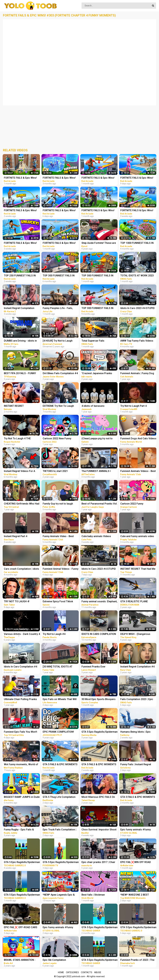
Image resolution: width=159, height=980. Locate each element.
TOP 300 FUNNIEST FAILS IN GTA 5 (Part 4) (97, 308)
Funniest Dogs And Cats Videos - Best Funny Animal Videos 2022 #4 (138, 439)
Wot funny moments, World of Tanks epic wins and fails (21, 765)
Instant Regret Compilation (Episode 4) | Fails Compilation (21, 308)
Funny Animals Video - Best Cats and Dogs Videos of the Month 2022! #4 (59, 537)
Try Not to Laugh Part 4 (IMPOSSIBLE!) (133, 406)
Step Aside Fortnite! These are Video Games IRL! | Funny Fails (99, 243)
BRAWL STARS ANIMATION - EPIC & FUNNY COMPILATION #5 (20, 960)
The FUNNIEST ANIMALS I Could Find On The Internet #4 (98, 471)
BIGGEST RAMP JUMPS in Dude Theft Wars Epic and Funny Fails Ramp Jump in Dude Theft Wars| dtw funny (22, 797)
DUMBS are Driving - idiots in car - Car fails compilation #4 (21, 341)
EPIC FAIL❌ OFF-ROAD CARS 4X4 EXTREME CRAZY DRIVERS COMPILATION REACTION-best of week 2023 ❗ (22, 928)
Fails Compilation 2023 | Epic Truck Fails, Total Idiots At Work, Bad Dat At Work (137, 700)
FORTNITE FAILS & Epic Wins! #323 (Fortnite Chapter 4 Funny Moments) (22, 178)
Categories (72, 972)
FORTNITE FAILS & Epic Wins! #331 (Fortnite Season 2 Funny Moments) (60, 211)
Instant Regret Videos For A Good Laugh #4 (19, 471)
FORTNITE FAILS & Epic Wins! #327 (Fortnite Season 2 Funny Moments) (138, 211)
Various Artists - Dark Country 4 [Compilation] (22, 634)
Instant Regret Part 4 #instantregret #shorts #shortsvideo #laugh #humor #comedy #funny (21, 537)
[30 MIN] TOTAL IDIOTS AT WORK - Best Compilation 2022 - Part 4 (60, 667)
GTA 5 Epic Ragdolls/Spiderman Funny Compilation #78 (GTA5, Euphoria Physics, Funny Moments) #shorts (138, 928)
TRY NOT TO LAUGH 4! (17, 601)
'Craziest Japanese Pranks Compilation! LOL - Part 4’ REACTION (97, 374)
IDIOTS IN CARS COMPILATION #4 (99, 634)
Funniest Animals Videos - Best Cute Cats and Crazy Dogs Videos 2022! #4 (138, 471)
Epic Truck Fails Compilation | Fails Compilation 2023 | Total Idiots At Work (60, 830)
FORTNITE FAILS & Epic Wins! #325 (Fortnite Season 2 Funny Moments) (60, 243)
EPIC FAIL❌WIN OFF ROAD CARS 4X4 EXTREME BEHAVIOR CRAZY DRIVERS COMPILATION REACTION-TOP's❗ (138, 862)
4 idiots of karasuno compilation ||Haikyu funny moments (97, 406)
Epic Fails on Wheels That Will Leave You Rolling (60, 700)
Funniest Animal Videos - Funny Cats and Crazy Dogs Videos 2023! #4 (61, 569)
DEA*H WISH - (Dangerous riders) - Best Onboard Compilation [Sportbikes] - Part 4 (138, 634)
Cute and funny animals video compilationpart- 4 (137, 537)
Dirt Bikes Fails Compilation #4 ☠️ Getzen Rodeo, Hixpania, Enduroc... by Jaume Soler (60, 374)
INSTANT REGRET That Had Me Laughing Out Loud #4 (138, 569)
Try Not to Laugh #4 (54, 634)
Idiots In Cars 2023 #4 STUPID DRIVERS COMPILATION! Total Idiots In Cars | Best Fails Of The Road (137, 308)
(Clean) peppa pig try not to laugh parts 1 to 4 (97, 439)
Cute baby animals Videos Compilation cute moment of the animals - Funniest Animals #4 (99, 537)
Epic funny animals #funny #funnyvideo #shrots (136, 830)
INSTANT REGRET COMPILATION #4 (14, 406)
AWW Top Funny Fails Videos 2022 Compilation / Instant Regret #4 (137, 341)
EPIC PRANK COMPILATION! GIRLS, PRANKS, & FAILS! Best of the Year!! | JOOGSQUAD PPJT (60, 732)
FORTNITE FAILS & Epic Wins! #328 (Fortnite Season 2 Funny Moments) (21, 243)
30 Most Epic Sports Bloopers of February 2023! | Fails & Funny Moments (99, 700)
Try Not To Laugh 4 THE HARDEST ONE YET (17, 439)
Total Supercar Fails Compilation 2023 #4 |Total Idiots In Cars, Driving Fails (97, 341)
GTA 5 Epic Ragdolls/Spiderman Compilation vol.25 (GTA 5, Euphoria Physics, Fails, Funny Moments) (100, 732)
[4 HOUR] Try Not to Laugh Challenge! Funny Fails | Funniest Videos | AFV (58, 341)
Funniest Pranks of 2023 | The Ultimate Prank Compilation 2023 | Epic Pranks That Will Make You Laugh (137, 960)
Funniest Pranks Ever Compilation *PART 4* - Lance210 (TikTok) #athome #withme (98, 667)
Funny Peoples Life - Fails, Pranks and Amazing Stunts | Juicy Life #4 (59, 308)
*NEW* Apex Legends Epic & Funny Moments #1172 (59, 895)
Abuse (98, 972)
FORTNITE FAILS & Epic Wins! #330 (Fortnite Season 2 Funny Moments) (138, 178)
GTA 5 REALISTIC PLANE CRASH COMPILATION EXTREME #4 (134, 602)
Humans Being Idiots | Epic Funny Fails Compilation (135, 732)
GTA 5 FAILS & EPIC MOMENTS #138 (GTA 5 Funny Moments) (138, 797)
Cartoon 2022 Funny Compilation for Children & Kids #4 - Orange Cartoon (138, 504)
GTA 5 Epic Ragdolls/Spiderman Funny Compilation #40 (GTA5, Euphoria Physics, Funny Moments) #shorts (22, 895)
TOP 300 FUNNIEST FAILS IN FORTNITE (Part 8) (59, 276)
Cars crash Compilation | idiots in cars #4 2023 (22, 569)
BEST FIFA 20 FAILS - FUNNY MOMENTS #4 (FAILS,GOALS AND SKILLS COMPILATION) (20, 374)
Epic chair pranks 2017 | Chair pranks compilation (98, 862)
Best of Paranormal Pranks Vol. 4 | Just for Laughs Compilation (100, 504)
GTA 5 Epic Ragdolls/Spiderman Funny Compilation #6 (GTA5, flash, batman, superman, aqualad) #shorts (61, 862)
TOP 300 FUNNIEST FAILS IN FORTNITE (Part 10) (97, 276)
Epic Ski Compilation (54, 960)
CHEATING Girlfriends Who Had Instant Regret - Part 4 (22, 504)
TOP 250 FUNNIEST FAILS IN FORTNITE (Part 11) (20, 276)
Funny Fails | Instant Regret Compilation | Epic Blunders (136, 765)
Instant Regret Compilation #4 (137, 667)
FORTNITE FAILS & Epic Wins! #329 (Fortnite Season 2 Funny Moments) (21, 211)
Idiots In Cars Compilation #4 (20, 667)
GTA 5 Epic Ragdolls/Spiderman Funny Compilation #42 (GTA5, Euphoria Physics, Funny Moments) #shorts (22, 862)
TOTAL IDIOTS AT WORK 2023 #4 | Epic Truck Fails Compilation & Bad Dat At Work (138, 276)
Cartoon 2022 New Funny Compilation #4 (57, 439)
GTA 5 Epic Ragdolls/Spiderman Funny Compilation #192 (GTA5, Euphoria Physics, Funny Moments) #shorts (100, 960)
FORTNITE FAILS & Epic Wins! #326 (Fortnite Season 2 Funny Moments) (99, 178)
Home (61, 972)
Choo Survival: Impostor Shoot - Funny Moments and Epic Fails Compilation (99, 830)
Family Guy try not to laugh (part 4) (58, 504)
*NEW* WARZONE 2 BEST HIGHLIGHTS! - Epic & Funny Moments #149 (136, 895)
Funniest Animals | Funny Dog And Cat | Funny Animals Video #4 (138, 374)
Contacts (87, 972)
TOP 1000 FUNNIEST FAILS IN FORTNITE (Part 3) (137, 243)
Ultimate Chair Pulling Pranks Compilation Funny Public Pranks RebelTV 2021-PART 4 (20, 700)
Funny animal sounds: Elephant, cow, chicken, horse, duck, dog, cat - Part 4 (99, 602)
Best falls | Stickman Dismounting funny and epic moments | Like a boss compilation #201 (98, 895)
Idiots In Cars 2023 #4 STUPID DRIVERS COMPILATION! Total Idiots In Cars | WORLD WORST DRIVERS (99, 569)
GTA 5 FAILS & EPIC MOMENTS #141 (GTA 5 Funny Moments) (60, 765)
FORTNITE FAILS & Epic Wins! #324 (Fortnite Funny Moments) (98, 211)
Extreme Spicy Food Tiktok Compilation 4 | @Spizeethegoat (58, 602)
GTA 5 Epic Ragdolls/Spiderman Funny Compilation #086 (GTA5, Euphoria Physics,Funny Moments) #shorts (100, 928)
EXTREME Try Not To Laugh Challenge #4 (58, 406)
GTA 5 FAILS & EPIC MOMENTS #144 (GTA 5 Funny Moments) (99, 765)
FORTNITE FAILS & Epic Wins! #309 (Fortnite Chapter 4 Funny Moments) (60, 178)
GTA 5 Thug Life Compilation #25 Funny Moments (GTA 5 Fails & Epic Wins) (59, 797)
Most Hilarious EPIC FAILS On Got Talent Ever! (98, 797)
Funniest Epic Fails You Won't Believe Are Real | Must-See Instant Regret (20, 732)
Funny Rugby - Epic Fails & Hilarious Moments (19, 830)
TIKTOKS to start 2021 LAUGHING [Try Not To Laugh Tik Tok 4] (59, 471)
